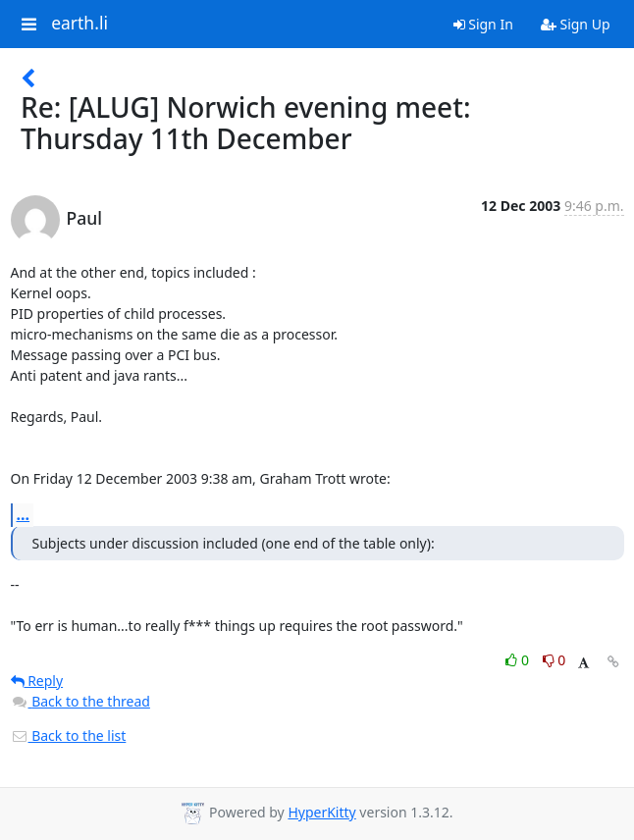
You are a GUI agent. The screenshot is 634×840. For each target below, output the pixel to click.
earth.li (79, 24)
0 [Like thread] (519, 660)
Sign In (483, 24)
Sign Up (576, 24)
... (24, 514)
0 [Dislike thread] (555, 660)
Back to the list (69, 735)
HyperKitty (321, 812)
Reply (37, 681)
